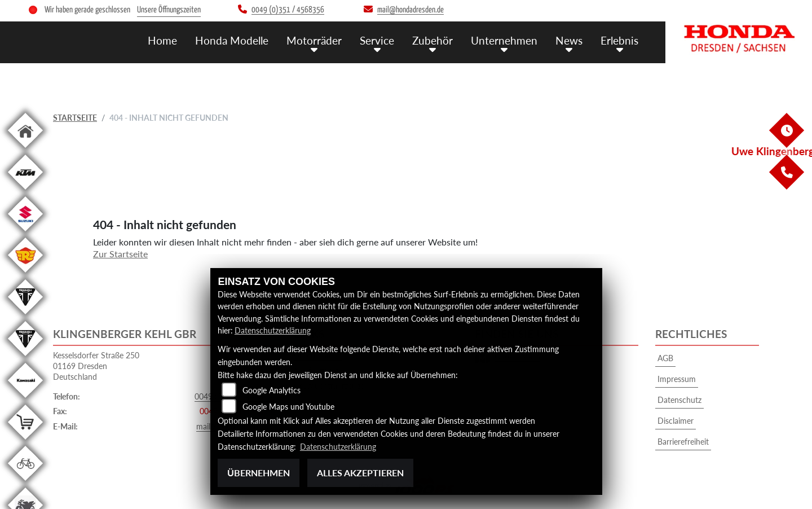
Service (377, 40)
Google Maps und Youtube (288, 407)
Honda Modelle (232, 40)
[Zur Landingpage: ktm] (25, 192)
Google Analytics (272, 390)
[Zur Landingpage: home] (25, 150)
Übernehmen (259, 473)
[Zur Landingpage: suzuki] (25, 233)
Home (162, 40)
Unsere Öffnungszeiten (169, 10)
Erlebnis (619, 40)
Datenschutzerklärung (273, 330)
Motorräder (314, 40)
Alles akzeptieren (360, 473)
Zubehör (433, 40)
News (569, 40)
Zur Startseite (120, 254)
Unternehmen (504, 40)
